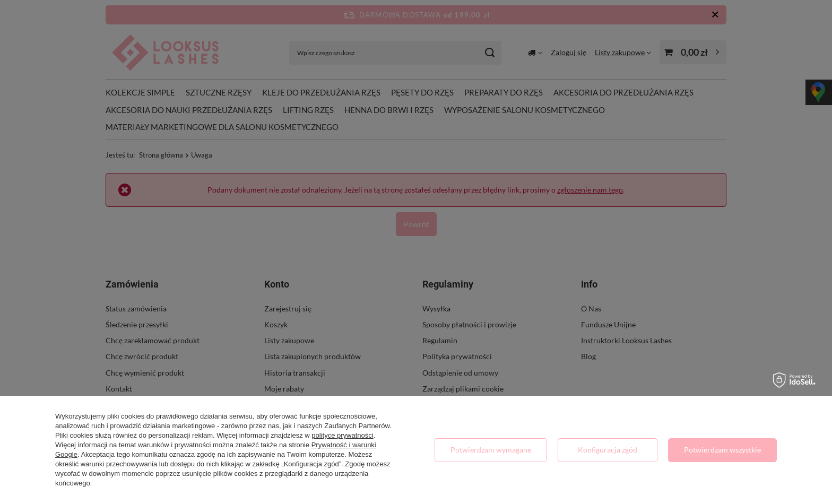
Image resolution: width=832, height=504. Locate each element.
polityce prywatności (342, 435)
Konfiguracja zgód (608, 450)
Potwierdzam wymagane (491, 450)
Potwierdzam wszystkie (722, 450)
